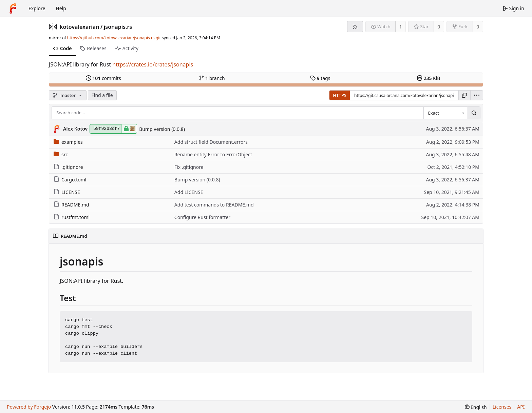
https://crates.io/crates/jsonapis (153, 64)
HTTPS (340, 95)
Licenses (502, 407)
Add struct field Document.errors (211, 142)
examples (68, 142)
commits (103, 78)
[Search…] (474, 113)
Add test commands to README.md (214, 205)
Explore (37, 8)
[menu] (477, 95)
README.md (71, 205)
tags (320, 78)
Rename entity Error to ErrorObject (213, 154)
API (521, 407)
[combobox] (445, 113)
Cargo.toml (70, 180)
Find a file (102, 95)
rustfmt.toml (72, 217)
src (61, 154)
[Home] (13, 8)
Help (61, 8)
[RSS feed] (355, 27)
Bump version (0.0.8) (162, 129)
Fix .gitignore (189, 167)
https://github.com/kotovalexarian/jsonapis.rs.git (114, 38)
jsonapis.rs (118, 27)
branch (212, 78)
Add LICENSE (189, 192)
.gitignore (68, 167)
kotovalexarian (79, 27)
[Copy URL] (464, 95)
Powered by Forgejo (29, 407)
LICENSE (67, 192)
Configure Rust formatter (202, 217)
